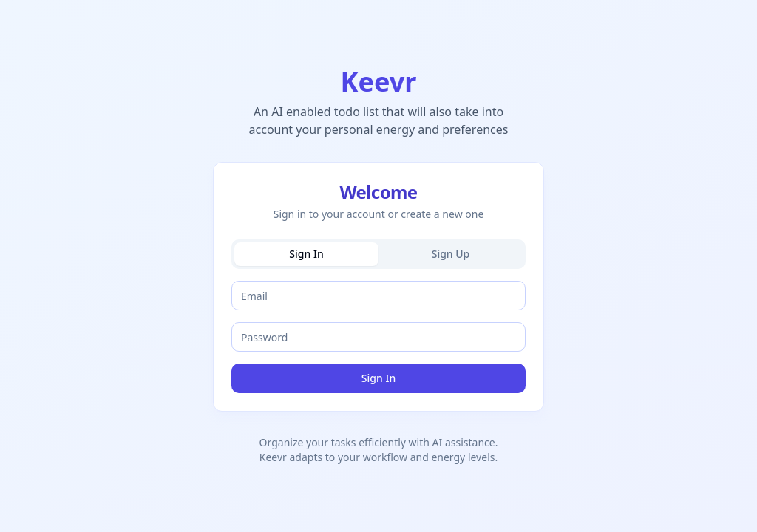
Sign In (378, 378)
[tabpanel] (378, 337)
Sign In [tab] (306, 254)
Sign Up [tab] (451, 254)
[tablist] (378, 254)
